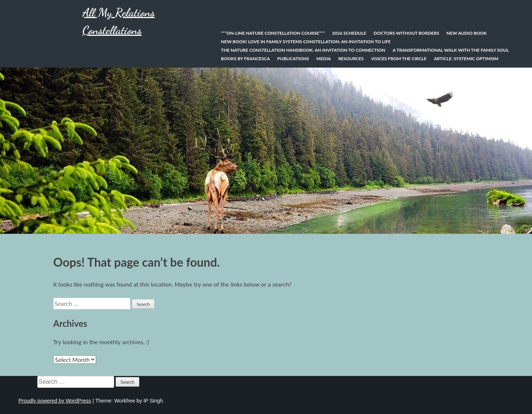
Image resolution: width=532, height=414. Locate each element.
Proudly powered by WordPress (55, 401)
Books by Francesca (245, 59)
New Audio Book (466, 33)
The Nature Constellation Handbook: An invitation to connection (303, 50)
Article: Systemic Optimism (466, 59)
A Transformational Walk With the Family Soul (451, 50)
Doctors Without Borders (406, 33)
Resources (351, 59)
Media (323, 59)
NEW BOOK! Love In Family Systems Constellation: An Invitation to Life (306, 42)
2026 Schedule (349, 33)
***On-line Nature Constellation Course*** (273, 33)
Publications (293, 59)
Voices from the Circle (399, 59)
